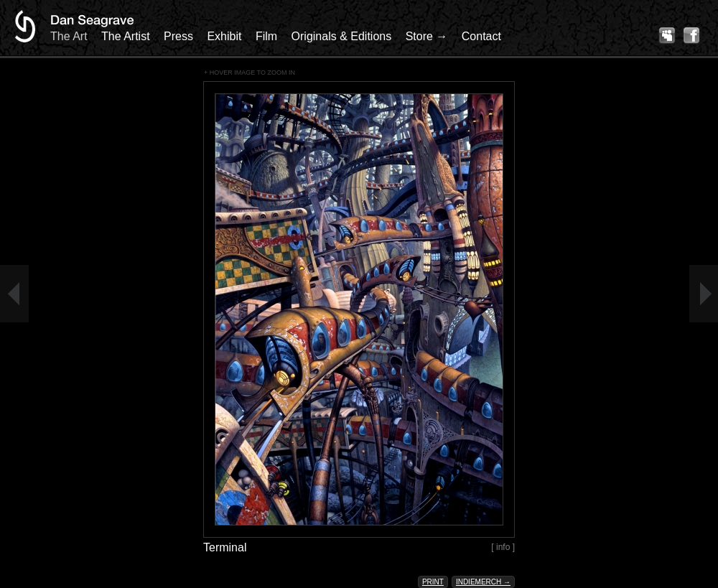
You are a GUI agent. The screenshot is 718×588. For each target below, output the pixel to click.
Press (178, 36)
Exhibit (224, 36)
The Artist (126, 36)
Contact (481, 36)
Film (266, 36)
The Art (69, 36)
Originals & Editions (342, 36)
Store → (427, 36)
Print (433, 582)
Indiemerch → (483, 582)
